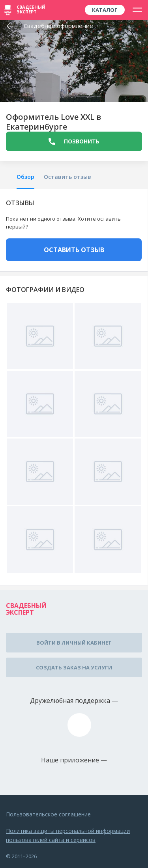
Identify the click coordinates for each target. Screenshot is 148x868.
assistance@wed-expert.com (79, 725)
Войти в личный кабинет (74, 643)
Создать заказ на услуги (74, 667)
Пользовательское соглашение (48, 814)
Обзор (25, 177)
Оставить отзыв (67, 177)
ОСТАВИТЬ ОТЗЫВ (74, 250)
